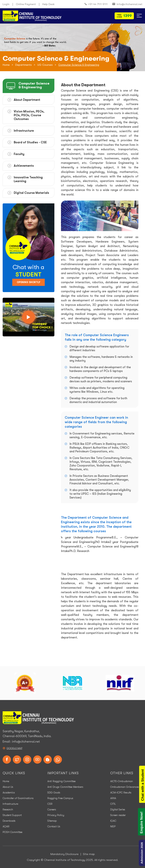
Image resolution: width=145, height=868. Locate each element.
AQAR (6, 826)
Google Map (14, 748)
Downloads (9, 821)
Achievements (24, 166)
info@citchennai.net (127, 4)
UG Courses (45, 65)
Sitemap (52, 821)
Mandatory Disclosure (64, 854)
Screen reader (118, 815)
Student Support (12, 815)
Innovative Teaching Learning (28, 179)
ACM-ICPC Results (121, 792)
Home (6, 65)
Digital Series (118, 809)
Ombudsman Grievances (125, 787)
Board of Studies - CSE (30, 142)
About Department (27, 100)
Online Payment (26, 4)
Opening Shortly (29, 282)
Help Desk (48, 4)
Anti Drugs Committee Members (65, 787)
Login (6, 4)
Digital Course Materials (31, 193)
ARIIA (113, 798)
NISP (113, 826)
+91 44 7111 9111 (96, 4)
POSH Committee (12, 832)
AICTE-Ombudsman (122, 781)
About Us (8, 787)
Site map (89, 854)
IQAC (113, 821)
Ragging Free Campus (60, 798)
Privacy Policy (56, 815)
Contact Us (54, 826)
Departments (24, 65)
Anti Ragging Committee (61, 781)
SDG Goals (54, 792)
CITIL (113, 804)
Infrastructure (24, 131)
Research (8, 809)
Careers (52, 809)
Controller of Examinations (18, 798)
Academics (9, 792)
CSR (50, 804)
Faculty (19, 154)
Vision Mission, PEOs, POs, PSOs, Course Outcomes (29, 115)
